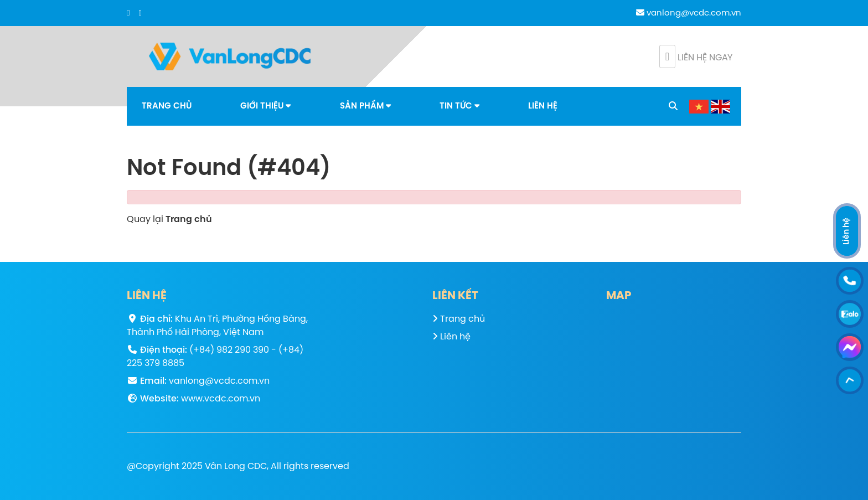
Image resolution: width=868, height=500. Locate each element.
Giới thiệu (265, 106)
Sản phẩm (365, 106)
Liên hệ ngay (696, 56)
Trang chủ (167, 106)
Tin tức (459, 106)
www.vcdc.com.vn (221, 399)
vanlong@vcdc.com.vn (689, 13)
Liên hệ (543, 106)
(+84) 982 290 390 (229, 350)
